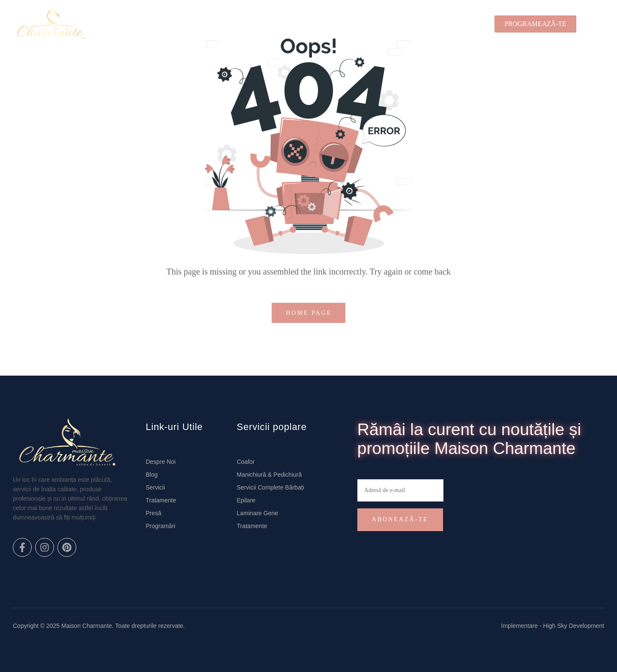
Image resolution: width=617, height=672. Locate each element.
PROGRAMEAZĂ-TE (535, 24)
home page (310, 313)
